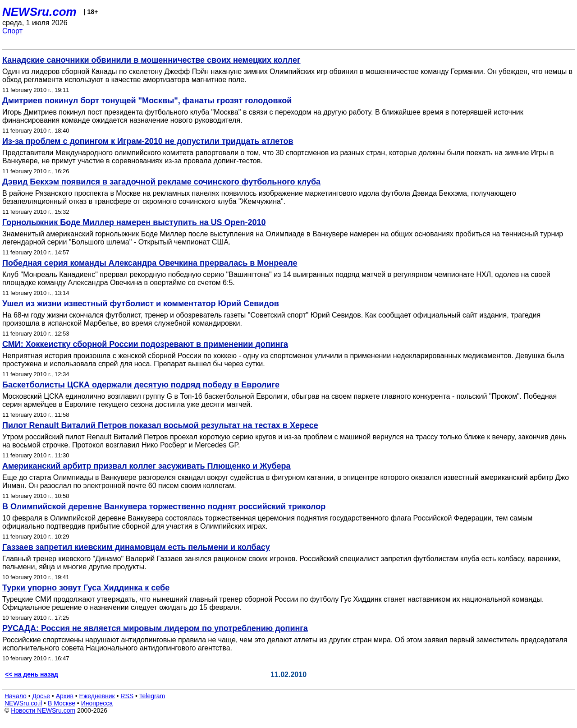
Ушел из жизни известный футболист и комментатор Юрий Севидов (141, 304)
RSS (127, 696)
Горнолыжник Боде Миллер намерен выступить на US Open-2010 (134, 222)
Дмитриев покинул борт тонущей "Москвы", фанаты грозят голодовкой (147, 101)
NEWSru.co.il (23, 703)
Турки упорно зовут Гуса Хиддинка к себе (86, 588)
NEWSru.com (39, 12)
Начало (16, 696)
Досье (41, 696)
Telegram (152, 696)
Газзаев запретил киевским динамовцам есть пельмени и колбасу (136, 547)
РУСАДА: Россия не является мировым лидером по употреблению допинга (155, 628)
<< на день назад (32, 674)
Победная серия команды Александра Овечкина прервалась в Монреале (150, 263)
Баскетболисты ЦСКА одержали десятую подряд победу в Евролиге (141, 385)
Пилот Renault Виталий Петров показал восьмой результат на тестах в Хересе (160, 425)
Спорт (12, 31)
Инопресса (97, 703)
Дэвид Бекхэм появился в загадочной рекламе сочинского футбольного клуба (161, 182)
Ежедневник (97, 696)
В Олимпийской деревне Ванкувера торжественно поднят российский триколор (164, 507)
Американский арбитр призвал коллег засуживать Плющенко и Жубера (147, 466)
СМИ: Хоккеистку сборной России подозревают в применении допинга (145, 344)
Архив (65, 696)
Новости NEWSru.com (43, 710)
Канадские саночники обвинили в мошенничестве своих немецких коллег (151, 60)
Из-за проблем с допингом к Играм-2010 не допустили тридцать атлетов (148, 141)
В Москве (62, 703)
